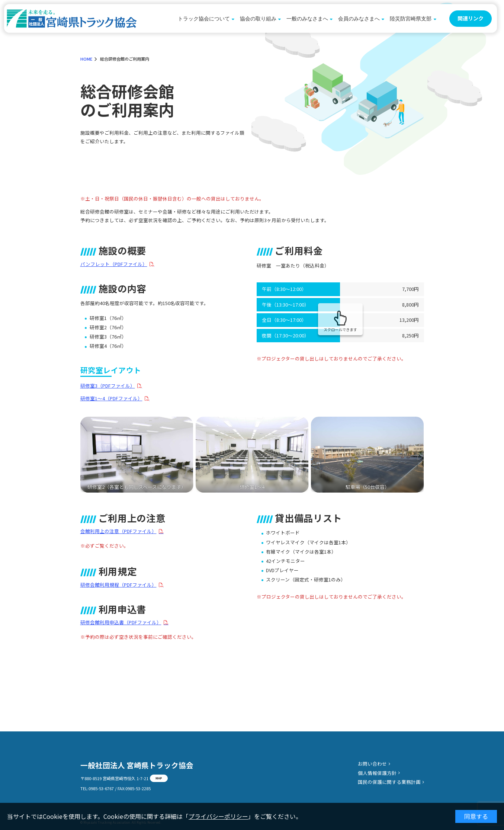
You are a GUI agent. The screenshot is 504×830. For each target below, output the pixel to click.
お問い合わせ (372, 764)
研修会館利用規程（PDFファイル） (118, 585)
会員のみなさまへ (359, 19)
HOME (86, 59)
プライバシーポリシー (218, 816)
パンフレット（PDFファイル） (114, 264)
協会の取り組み (258, 19)
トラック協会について (204, 19)
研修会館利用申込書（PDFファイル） (121, 623)
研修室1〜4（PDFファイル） (111, 399)
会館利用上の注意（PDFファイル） (118, 531)
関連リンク (471, 18)
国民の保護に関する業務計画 (389, 782)
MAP (159, 778)
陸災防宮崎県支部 (411, 19)
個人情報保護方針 (377, 773)
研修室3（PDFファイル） (108, 386)
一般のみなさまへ (307, 19)
